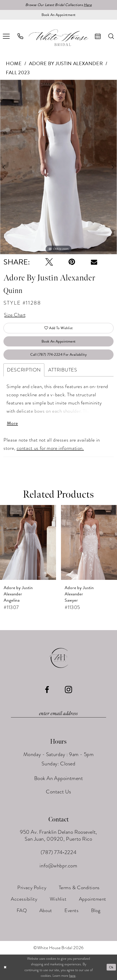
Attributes (63, 370)
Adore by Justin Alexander (66, 63)
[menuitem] (20, 36)
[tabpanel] (58, 167)
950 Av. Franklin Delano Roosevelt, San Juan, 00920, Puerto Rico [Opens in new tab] (58, 836)
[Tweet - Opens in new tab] (49, 262)
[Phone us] (20, 36)
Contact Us (58, 792)
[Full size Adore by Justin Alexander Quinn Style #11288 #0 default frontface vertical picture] (58, 167)
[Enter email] (58, 714)
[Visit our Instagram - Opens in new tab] (69, 690)
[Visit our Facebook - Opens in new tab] (47, 690)
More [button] (12, 423)
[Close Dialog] (5, 967)
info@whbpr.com (58, 866)
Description (24, 370)
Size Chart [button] (15, 315)
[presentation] (28, 543)
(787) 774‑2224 (58, 853)
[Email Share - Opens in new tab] (94, 262)
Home (14, 63)
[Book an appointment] (58, 15)
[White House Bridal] (58, 38)
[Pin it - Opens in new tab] (72, 262)
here (72, 976)
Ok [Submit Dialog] (111, 967)
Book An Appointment (59, 341)
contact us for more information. (50, 448)
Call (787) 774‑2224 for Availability (58, 355)
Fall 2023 (18, 72)
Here (88, 5)
